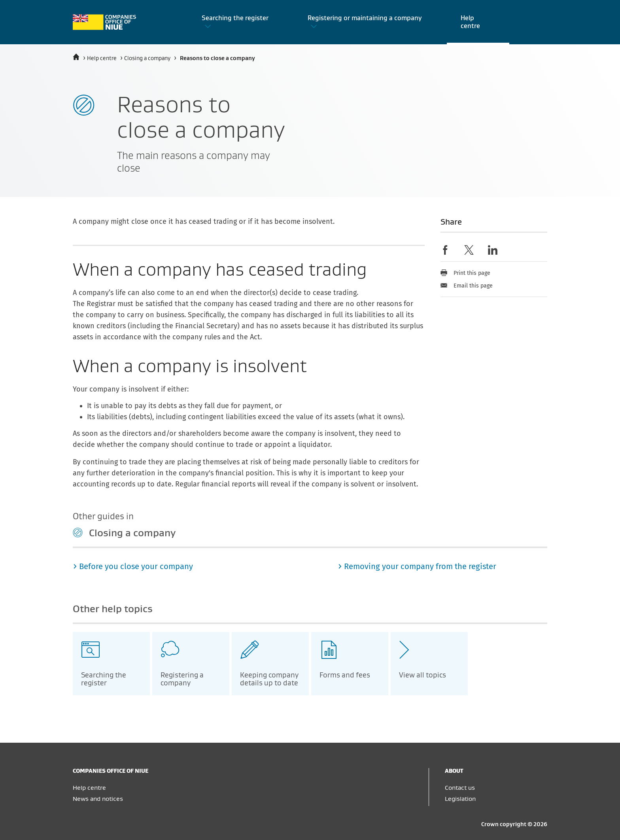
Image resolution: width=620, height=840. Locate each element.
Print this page (465, 273)
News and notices (98, 799)
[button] (240, 22)
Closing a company (147, 59)
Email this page (467, 286)
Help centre (102, 59)
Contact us (460, 788)
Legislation (460, 799)
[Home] (76, 57)
